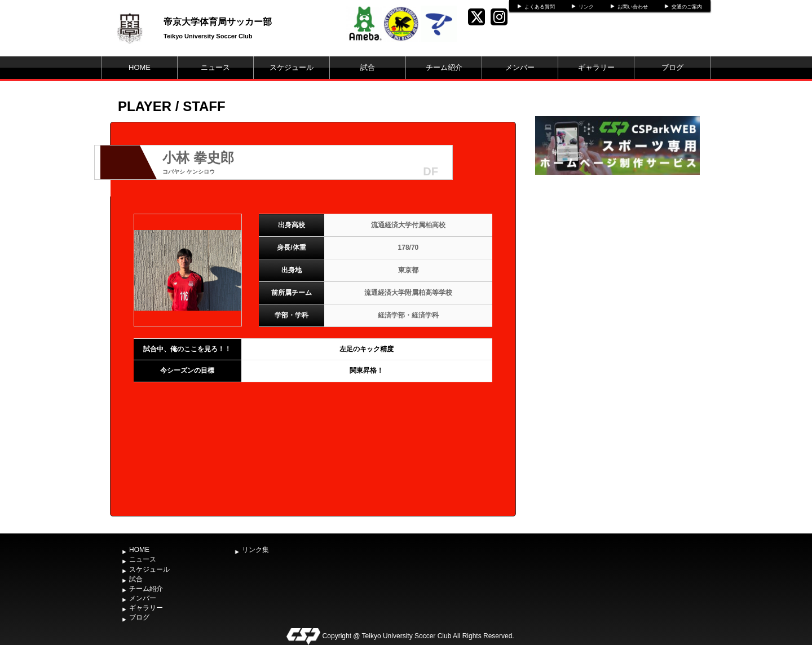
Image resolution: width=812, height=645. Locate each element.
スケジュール (292, 67)
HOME (140, 67)
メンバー (520, 67)
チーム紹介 (444, 67)
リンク (586, 7)
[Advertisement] (617, 262)
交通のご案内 (687, 7)
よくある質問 (540, 7)
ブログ (672, 67)
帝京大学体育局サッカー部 (218, 22)
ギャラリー (596, 67)
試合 (368, 67)
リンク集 (255, 550)
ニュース (215, 67)
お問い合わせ (633, 7)
